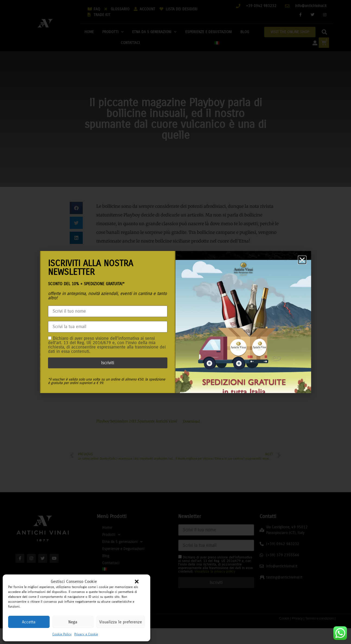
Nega (73, 622)
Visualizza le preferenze (121, 622)
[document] (175, 322)
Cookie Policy (62, 634)
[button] (137, 582)
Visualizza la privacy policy (116, 351)
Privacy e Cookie (86, 634)
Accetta (29, 622)
